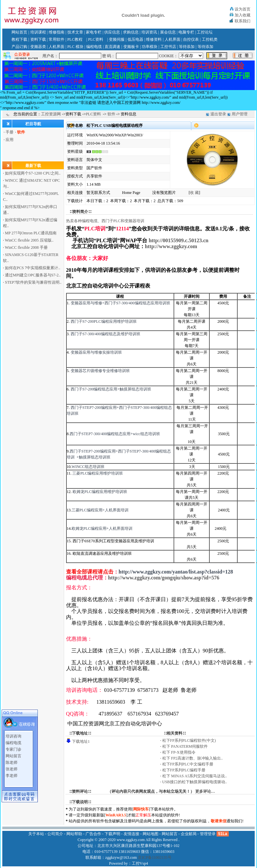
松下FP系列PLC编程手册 (184, 770)
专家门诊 (13, 742)
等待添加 (187, 47)
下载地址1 (81, 741)
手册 (10, 132)
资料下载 (38, 39)
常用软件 (57, 39)
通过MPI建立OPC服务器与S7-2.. (33, 275)
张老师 (12, 762)
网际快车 (141, 809)
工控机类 (210, 39)
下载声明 (112, 834)
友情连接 (131, 834)
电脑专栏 (186, 32)
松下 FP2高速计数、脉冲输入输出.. (193, 758)
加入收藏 (243, 15)
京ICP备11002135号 (154, 857)
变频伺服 (117, 39)
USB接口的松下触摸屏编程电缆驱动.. (195, 782)
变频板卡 (131, 47)
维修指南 (57, 32)
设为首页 (243, 9)
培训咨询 (13, 729)
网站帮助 (74, 834)
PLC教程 (75, 39)
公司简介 (55, 834)
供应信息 (112, 32)
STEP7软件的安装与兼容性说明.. (33, 282)
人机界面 (173, 39)
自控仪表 (191, 39)
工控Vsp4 (140, 863)
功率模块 (150, 47)
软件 (111, 114)
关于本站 (36, 834)
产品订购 (19, 47)
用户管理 (240, 114)
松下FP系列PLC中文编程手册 (188, 764)
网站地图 (151, 834)
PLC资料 (96, 39)
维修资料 (154, 39)
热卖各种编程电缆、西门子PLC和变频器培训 (105, 221)
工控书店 (168, 47)
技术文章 (75, 32)
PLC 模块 (75, 47)
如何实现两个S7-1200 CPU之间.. (33, 173)
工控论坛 (205, 32)
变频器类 (38, 47)
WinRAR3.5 (116, 815)
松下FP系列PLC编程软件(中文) (189, 740)
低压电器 (135, 39)
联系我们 (243, 21)
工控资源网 (51, 114)
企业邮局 (189, 834)
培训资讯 (149, 32)
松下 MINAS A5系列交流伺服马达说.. (195, 776)
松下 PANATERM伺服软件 (185, 746)
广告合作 (93, 834)
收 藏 (194, 193)
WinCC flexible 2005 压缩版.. (29, 240)
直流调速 (112, 47)
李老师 (12, 769)
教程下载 (19, 39)
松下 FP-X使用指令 (179, 752)
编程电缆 (94, 47)
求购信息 (131, 32)
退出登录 (218, 114)
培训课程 (38, 32)
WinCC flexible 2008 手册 (26, 247)
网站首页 (19, 32)
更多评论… (205, 791)
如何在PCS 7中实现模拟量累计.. (33, 268)
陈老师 (12, 756)
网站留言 (13, 749)
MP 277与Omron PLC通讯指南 (31, 233)
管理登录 (208, 834)
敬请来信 (219, 821)
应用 (10, 140)
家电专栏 (94, 32)
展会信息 (168, 32)
